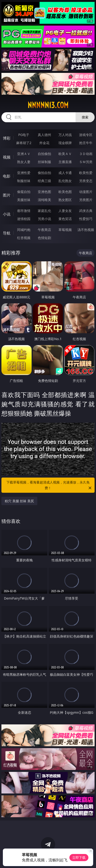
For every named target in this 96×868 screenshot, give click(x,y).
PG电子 (24, 135)
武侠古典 (86, 211)
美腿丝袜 (24, 200)
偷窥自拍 (24, 192)
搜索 (85, 117)
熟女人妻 (24, 162)
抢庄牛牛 (86, 143)
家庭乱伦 (44, 211)
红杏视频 (24, 238)
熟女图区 (65, 200)
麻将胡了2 (24, 143)
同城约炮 (24, 230)
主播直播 (65, 162)
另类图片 (86, 200)
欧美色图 (65, 192)
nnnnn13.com (48, 105)
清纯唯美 (44, 200)
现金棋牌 (65, 143)
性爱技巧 (86, 219)
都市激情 (24, 211)
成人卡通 (65, 173)
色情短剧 (44, 238)
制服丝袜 (24, 181)
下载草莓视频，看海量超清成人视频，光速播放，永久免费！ (49, 485)
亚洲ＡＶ (24, 154)
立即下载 (79, 857)
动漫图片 (86, 192)
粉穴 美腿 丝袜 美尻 (19, 501)
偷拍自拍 (44, 173)
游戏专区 (86, 135)
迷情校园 (24, 219)
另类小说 (44, 219)
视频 (7, 157)
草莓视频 (65, 230)
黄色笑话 (65, 219)
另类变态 (86, 181)
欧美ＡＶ (65, 154)
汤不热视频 (86, 230)
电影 (7, 176)
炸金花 (44, 143)
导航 (7, 233)
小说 (7, 214)
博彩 (7, 138)
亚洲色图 (44, 192)
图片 (7, 195)
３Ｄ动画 (86, 154)
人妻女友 (65, 211)
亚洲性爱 (24, 173)
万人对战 (65, 135)
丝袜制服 (44, 162)
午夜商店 (44, 230)
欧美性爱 (86, 173)
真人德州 (44, 135)
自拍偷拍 (44, 154)
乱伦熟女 (65, 181)
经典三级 (44, 181)
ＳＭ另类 (86, 162)
